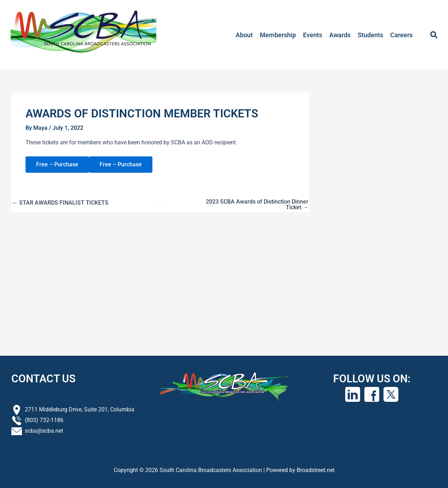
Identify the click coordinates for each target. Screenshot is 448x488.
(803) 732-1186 (44, 420)
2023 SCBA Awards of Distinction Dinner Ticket (257, 205)
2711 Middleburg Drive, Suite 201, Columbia (80, 409)
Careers (401, 35)
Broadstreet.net (316, 470)
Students (370, 35)
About (244, 35)
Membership (278, 35)
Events (313, 35)
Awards (340, 35)
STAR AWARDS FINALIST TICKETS (60, 203)
